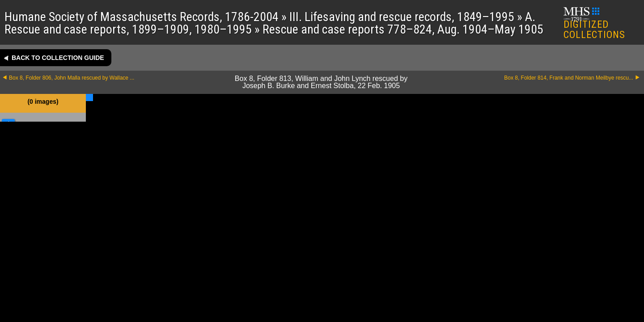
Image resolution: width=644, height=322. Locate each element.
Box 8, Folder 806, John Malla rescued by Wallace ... (72, 78)
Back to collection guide (58, 58)
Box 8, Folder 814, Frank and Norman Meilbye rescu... (569, 78)
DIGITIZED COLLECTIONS (595, 24)
